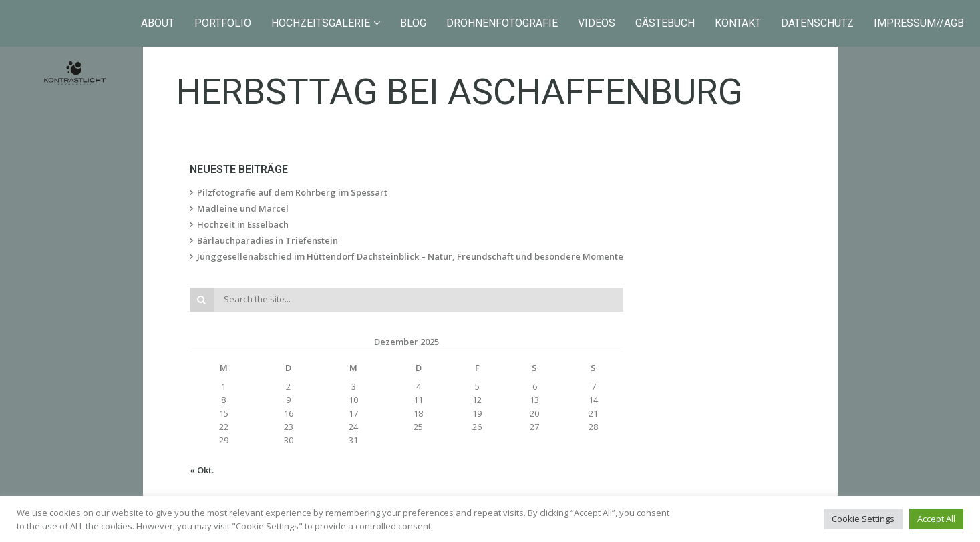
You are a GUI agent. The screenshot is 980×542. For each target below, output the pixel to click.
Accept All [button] (936, 519)
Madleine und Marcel (243, 208)
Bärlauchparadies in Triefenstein (268, 240)
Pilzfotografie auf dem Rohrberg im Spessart (292, 192)
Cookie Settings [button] (863, 519)
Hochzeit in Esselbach (243, 224)
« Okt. (202, 470)
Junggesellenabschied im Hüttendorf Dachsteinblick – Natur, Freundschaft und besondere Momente (410, 256)
